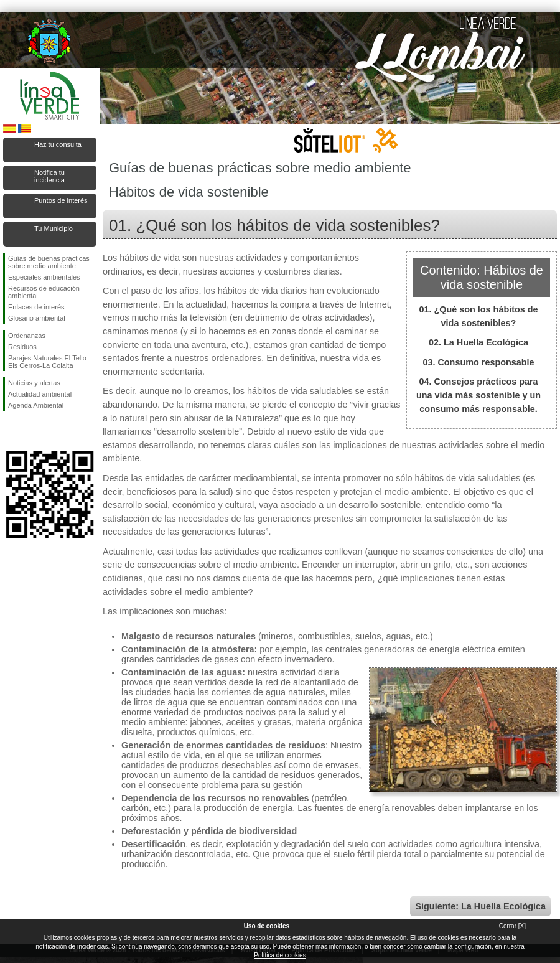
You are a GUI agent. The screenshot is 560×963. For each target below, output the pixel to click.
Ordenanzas (27, 336)
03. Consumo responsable (478, 362)
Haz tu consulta (58, 144)
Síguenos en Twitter (31, 431)
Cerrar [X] (512, 926)
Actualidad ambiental (40, 394)
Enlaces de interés (36, 307)
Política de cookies (280, 955)
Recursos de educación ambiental (44, 292)
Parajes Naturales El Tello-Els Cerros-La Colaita (48, 362)
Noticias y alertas (34, 383)
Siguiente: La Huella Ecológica (480, 906)
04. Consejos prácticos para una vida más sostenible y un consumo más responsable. (478, 395)
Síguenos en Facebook (11, 431)
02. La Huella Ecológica (478, 342)
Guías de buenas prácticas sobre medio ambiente (49, 262)
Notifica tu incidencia (49, 176)
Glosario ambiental (37, 318)
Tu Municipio (54, 228)
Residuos (22, 347)
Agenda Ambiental (36, 405)
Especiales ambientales (44, 277)
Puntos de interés (61, 200)
